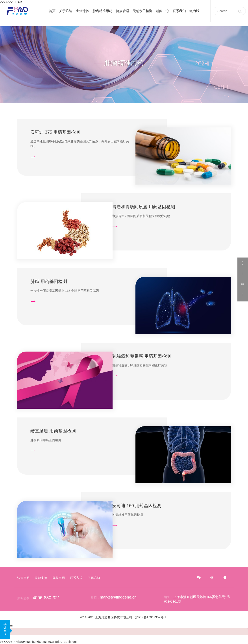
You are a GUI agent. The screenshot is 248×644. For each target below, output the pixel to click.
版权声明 (59, 578)
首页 (52, 11)
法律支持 (41, 578)
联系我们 (179, 11)
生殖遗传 (82, 11)
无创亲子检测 (143, 11)
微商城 (194, 11)
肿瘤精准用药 (102, 11)
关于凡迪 (66, 11)
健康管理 (122, 11)
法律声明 (23, 578)
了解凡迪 (94, 578)
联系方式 (76, 578)
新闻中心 (163, 11)
